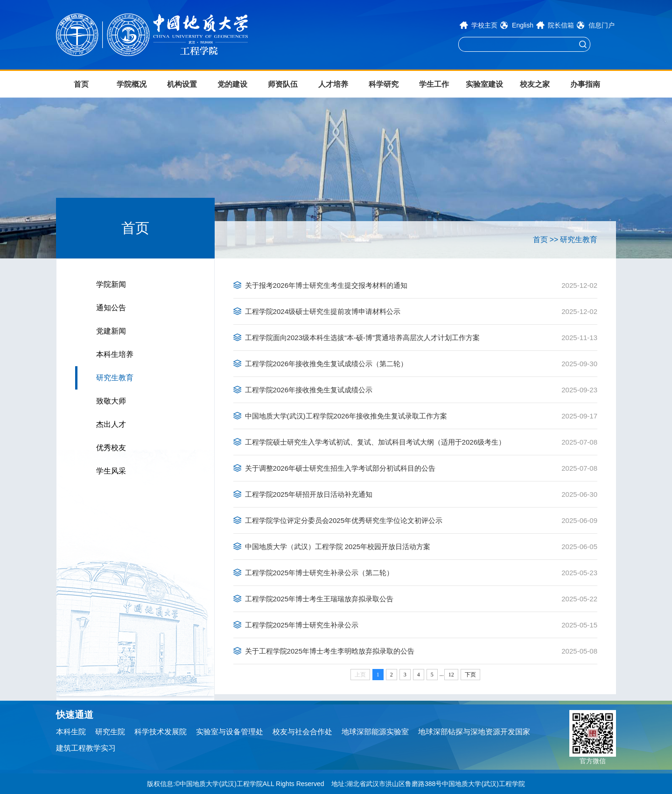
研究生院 (110, 732)
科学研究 (384, 84)
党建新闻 (111, 331)
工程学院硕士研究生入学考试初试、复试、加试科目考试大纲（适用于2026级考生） (375, 442)
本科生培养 (115, 354)
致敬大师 (111, 401)
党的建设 (232, 84)
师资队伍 (283, 84)
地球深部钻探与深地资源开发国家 (474, 732)
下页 (470, 675)
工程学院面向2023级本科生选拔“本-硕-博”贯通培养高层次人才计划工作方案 (362, 338)
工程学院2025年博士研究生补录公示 (302, 625)
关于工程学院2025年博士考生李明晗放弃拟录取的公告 (330, 651)
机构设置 (182, 84)
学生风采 (111, 471)
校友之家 (535, 84)
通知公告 (111, 308)
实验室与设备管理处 (230, 732)
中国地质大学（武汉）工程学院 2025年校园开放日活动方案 (338, 547)
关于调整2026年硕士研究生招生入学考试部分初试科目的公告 (340, 468)
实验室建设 (484, 84)
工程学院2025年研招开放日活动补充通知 (309, 494)
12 (451, 675)
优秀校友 (111, 448)
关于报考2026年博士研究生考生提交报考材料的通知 (326, 285)
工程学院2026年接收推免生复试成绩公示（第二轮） (326, 364)
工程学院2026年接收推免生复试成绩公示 (309, 390)
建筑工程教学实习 (86, 748)
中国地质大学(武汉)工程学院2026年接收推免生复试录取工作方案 (346, 416)
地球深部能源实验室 (375, 732)
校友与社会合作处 (302, 732)
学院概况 (132, 84)
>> (554, 240)
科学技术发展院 (161, 732)
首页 (81, 84)
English (523, 25)
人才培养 (333, 84)
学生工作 (434, 84)
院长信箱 (561, 25)
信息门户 (602, 25)
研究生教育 (115, 378)
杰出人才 (111, 424)
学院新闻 (111, 284)
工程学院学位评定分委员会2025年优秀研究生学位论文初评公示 (344, 520)
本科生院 (71, 732)
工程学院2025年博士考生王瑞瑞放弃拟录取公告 (319, 599)
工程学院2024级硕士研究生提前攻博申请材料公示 (323, 311)
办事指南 (585, 84)
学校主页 (484, 25)
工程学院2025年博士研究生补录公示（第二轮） (319, 573)
